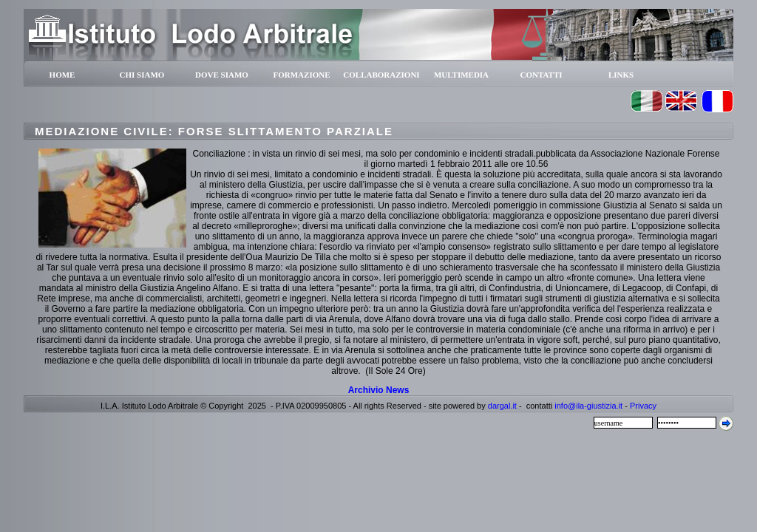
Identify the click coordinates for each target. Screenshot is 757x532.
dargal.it (502, 406)
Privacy (643, 406)
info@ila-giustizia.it (588, 406)
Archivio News (379, 390)
